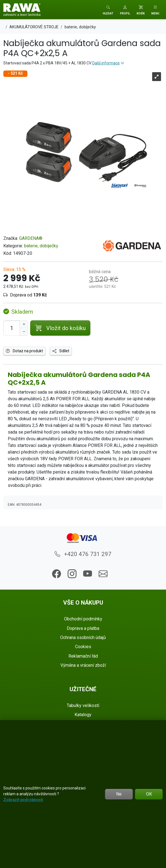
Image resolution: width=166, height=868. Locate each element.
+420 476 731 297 (83, 554)
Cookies (83, 647)
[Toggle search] (108, 10)
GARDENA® (31, 238)
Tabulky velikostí (83, 705)
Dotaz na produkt (24, 351)
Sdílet (61, 351)
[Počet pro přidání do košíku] (12, 328)
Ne (119, 794)
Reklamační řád (83, 656)
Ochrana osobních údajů (83, 637)
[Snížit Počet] (24, 332)
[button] (125, 10)
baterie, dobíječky (41, 246)
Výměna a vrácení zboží (83, 665)
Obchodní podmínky (83, 619)
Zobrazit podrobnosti (23, 800)
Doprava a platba (83, 628)
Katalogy (83, 715)
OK (149, 794)
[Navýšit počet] (24, 324)
